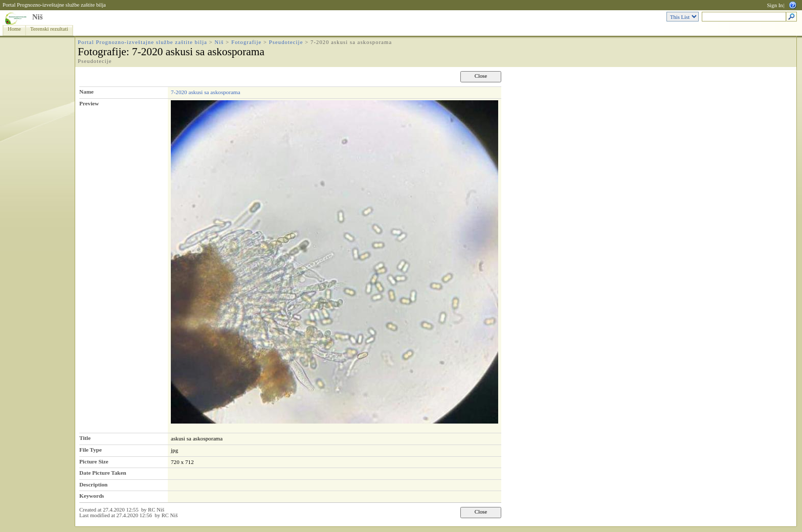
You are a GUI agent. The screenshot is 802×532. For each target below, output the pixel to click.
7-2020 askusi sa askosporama (206, 92)
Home (14, 29)
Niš (37, 17)
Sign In (775, 5)
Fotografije (246, 42)
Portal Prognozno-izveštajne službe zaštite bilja (54, 5)
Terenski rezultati (49, 29)
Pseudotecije (286, 42)
